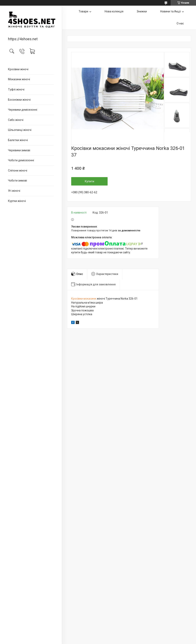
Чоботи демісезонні (21, 160)
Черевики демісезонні (23, 110)
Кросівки (77, 299)
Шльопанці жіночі (20, 130)
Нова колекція (114, 11)
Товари (83, 11)
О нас (180, 23)
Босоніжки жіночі (19, 100)
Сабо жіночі (16, 120)
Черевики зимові (19, 150)
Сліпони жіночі (18, 171)
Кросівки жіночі (18, 69)
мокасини (90, 299)
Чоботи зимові (17, 181)
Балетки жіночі (18, 140)
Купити (89, 181)
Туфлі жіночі (16, 89)
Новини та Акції (170, 11)
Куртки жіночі (17, 201)
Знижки (142, 11)
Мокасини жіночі (19, 79)
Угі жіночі (14, 191)
